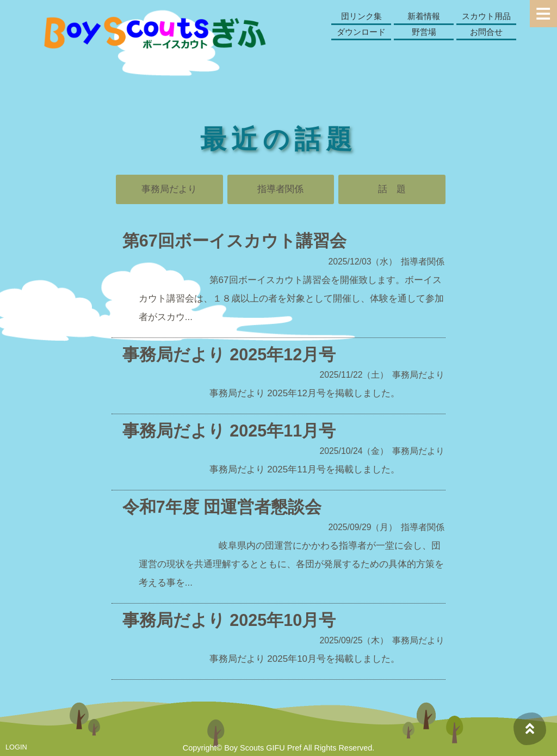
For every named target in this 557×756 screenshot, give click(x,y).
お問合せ (486, 32)
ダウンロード (361, 32)
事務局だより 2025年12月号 (229, 354)
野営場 (424, 32)
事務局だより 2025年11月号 (229, 431)
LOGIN (16, 747)
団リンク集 (361, 16)
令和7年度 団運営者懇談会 (222, 507)
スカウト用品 (486, 16)
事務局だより (169, 189)
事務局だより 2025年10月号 (229, 620)
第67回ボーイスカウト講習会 (234, 241)
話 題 (392, 189)
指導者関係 (280, 189)
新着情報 (424, 16)
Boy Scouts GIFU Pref (263, 748)
